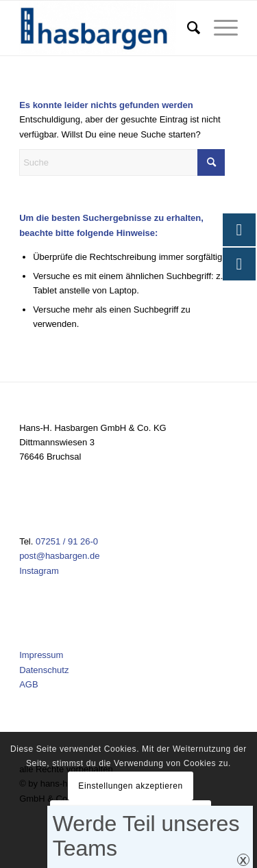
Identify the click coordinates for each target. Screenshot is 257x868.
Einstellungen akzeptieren (130, 786)
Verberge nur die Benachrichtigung (131, 815)
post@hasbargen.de (59, 556)
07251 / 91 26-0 (67, 541)
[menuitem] (187, 28)
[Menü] (219, 28)
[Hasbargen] (107, 28)
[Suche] (187, 28)
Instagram (39, 571)
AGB (28, 684)
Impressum (41, 655)
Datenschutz (44, 670)
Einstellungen (131, 844)
